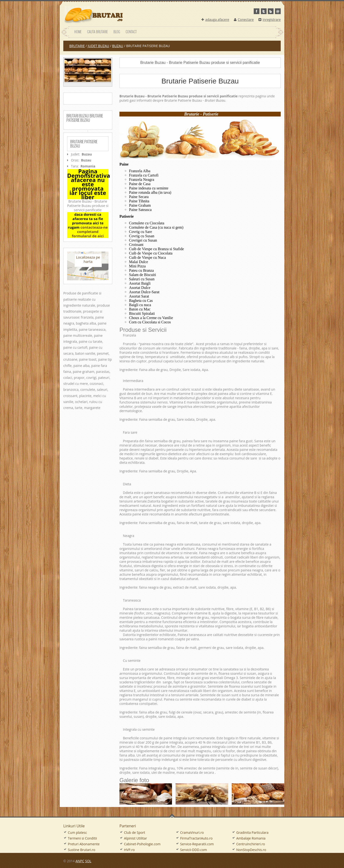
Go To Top (172, 816)
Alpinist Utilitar (135, 838)
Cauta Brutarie (97, 32)
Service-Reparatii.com (197, 844)
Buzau (118, 46)
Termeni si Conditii (82, 838)
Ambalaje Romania (251, 838)
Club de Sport (135, 832)
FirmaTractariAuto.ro (196, 838)
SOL (88, 861)
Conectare (244, 19)
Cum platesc (77, 832)
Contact (131, 32)
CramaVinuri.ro (192, 832)
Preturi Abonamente (84, 844)
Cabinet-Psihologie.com (142, 844)
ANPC (80, 861)
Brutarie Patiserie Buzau (84, 144)
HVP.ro (129, 850)
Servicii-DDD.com (193, 850)
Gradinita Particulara (252, 832)
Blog (117, 32)
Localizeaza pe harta (88, 259)
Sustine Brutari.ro (82, 850)
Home (78, 32)
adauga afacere (215, 19)
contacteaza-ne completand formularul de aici (90, 232)
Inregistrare (270, 19)
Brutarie (77, 46)
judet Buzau (98, 46)
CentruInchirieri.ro (251, 844)
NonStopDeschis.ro (251, 850)
